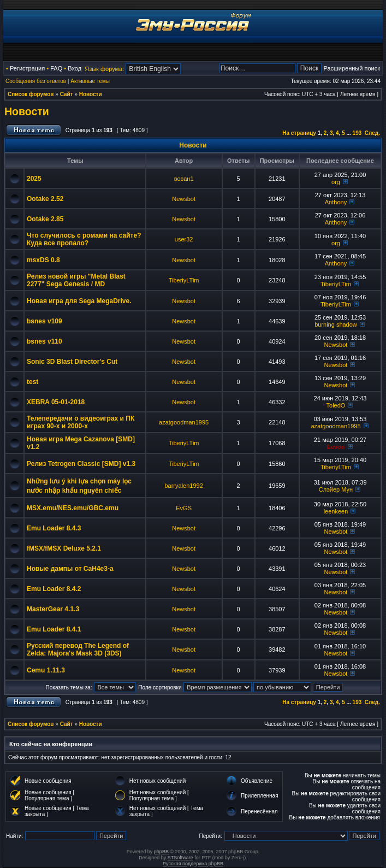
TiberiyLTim (184, 280)
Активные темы (90, 81)
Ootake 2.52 (45, 199)
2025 (34, 179)
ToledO (336, 405)
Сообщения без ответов (36, 81)
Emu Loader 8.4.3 (54, 528)
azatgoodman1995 (184, 422)
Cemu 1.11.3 (46, 670)
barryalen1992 (183, 486)
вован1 (184, 179)
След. (372, 133)
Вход (75, 68)
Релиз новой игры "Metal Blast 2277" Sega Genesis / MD (76, 280)
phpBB (161, 852)
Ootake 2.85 (45, 219)
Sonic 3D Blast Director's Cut (72, 362)
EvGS (184, 508)
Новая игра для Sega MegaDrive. (79, 301)
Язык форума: (104, 69)
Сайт (67, 94)
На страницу (299, 133)
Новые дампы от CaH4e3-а (70, 569)
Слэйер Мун (336, 489)
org (336, 182)
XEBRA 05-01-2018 (56, 402)
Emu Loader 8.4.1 (54, 629)
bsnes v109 (44, 321)
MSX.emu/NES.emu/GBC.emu (73, 508)
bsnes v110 (44, 341)
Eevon (335, 447)
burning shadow (336, 324)
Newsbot (184, 199)
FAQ (56, 68)
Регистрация (27, 68)
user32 (184, 239)
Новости (91, 94)
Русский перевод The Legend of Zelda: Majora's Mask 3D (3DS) (78, 649)
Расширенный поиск (352, 68)
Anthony (336, 202)
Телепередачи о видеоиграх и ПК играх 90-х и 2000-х (81, 422)
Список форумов (31, 94)
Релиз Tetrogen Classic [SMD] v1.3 (81, 464)
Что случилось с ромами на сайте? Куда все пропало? (84, 239)
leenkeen (336, 511)
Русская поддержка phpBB (193, 864)
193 (357, 133)
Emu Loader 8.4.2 (54, 589)
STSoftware (180, 858)
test (32, 382)
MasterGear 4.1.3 (53, 609)
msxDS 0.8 (43, 260)
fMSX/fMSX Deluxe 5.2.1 (64, 548)
